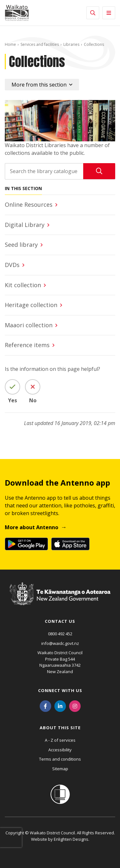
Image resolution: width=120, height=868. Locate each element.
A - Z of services (60, 740)
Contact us (60, 621)
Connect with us (60, 690)
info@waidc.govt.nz (60, 643)
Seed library (21, 245)
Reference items (27, 345)
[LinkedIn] (60, 705)
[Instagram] (75, 705)
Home (10, 44)
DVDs (12, 265)
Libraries (71, 44)
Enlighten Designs (71, 839)
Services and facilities (40, 44)
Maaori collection (29, 325)
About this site (60, 728)
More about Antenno (32, 527)
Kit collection (23, 285)
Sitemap (60, 769)
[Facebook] (45, 705)
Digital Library (25, 225)
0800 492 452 (60, 634)
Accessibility (60, 750)
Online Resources (29, 204)
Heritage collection (31, 305)
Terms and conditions (60, 759)
